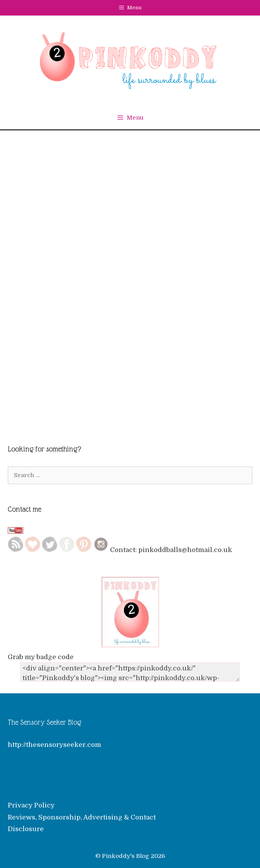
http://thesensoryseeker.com (54, 745)
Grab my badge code (41, 657)
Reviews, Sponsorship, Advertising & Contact (82, 817)
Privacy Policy (31, 805)
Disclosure (26, 829)
